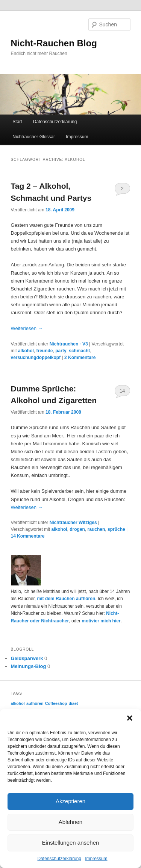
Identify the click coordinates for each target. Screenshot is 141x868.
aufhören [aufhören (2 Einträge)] (35, 703)
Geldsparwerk (27, 658)
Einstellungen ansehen (71, 843)
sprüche (116, 529)
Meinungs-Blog (29, 666)
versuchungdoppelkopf (36, 358)
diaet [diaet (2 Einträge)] (74, 703)
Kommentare (80, 358)
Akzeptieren (70, 801)
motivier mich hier (101, 621)
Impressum (96, 859)
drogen (77, 529)
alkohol (26, 351)
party (61, 351)
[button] (130, 718)
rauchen (96, 529)
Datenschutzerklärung (59, 859)
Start (17, 122)
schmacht (79, 351)
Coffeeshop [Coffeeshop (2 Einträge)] (56, 703)
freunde (45, 351)
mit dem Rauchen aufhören (66, 599)
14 (122, 391)
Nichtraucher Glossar (34, 137)
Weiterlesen (27, 328)
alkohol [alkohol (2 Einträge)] (18, 703)
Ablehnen (70, 822)
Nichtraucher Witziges (73, 523)
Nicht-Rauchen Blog (54, 43)
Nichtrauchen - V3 (69, 344)
